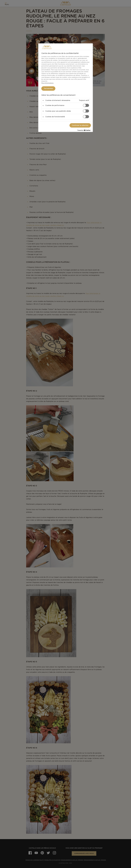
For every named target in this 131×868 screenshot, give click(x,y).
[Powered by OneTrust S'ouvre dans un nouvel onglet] (85, 131)
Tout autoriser (48, 89)
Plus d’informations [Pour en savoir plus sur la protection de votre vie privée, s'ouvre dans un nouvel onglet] (47, 83)
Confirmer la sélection (80, 125)
